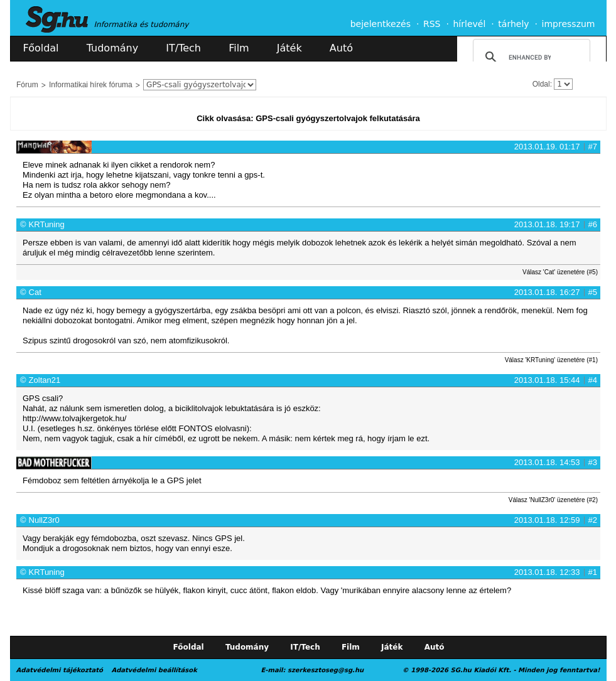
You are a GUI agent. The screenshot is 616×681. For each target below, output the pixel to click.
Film (239, 48)
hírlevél (470, 24)
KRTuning (47, 224)
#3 (593, 462)
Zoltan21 (45, 380)
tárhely (513, 24)
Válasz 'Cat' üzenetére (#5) (560, 272)
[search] (530, 57)
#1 (593, 572)
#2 (593, 520)
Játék (289, 48)
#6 (593, 224)
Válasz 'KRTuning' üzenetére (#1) (551, 360)
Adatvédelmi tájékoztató (60, 670)
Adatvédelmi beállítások (154, 670)
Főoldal (41, 48)
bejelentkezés (381, 24)
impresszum (569, 24)
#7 (593, 147)
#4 (593, 380)
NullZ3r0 (44, 520)
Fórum (27, 85)
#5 (593, 292)
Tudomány (112, 48)
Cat (35, 292)
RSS (432, 24)
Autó (341, 48)
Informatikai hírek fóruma (91, 85)
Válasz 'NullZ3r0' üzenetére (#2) (553, 500)
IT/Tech (183, 48)
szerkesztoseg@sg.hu (326, 670)
